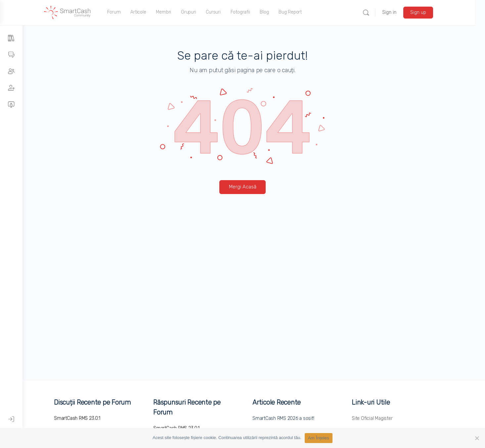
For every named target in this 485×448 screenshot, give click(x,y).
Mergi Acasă (254, 187)
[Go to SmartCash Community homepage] (83, 12)
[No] (477, 438)
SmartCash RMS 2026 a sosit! (295, 418)
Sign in (405, 12)
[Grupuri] (11, 72)
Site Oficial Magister (383, 418)
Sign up (434, 12)
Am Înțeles (319, 438)
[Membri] (11, 88)
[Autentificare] (11, 419)
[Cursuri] (11, 105)
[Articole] (11, 38)
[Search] (382, 13)
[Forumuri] (11, 55)
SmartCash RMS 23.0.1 (88, 418)
